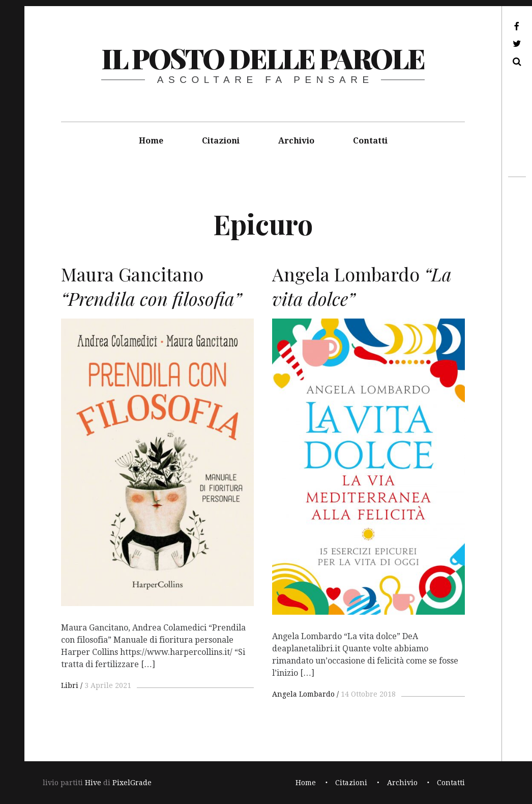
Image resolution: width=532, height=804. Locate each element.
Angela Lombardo (303, 694)
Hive (93, 783)
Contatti (370, 141)
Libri (70, 685)
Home (151, 141)
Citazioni (221, 141)
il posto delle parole (263, 58)
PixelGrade (132, 783)
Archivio (296, 141)
